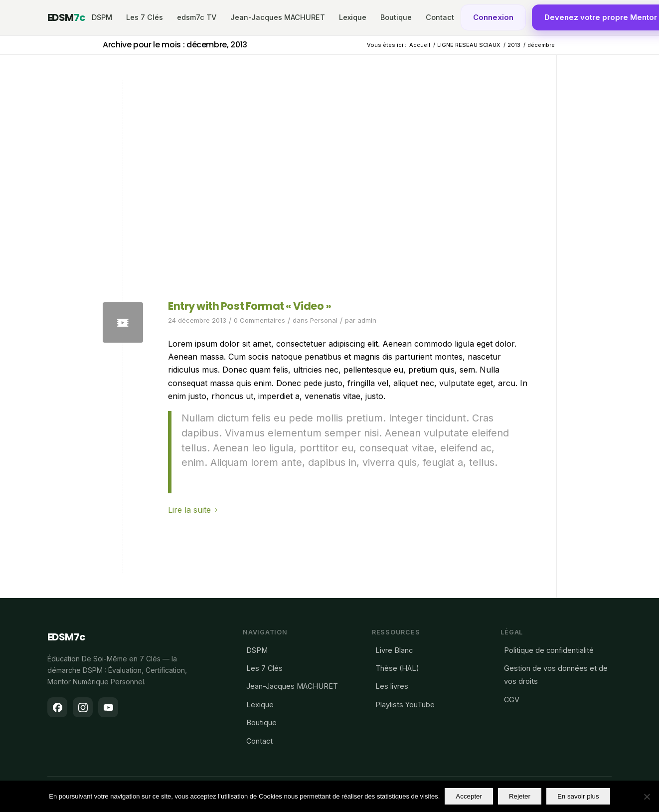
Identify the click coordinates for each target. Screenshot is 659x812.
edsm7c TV (197, 17)
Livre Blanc (394, 650)
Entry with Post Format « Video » (249, 306)
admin (367, 320)
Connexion (493, 17)
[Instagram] (83, 707)
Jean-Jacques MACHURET (278, 17)
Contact (440, 17)
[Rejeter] (647, 797)
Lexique (353, 17)
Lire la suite (195, 510)
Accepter (469, 796)
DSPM (102, 17)
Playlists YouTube (405, 705)
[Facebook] (57, 707)
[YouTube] (108, 707)
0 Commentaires (259, 320)
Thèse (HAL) (397, 668)
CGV (512, 700)
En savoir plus (578, 796)
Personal (324, 320)
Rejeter (520, 796)
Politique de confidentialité (549, 650)
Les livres (392, 686)
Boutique (396, 17)
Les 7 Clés (145, 17)
